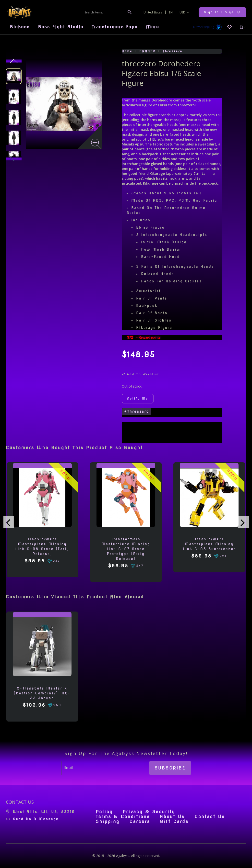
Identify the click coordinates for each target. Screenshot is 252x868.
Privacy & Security (149, 812)
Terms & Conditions (123, 817)
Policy (104, 812)
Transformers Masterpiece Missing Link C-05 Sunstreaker (209, 544)
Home (127, 51)
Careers (140, 822)
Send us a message (36, 819)
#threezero (137, 412)
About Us (172, 817)
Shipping (108, 822)
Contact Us (210, 817)
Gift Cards (174, 822)
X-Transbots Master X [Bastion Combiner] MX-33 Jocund (42, 693)
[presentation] (9, 522)
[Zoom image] (96, 144)
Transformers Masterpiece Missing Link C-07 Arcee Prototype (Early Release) (126, 549)
